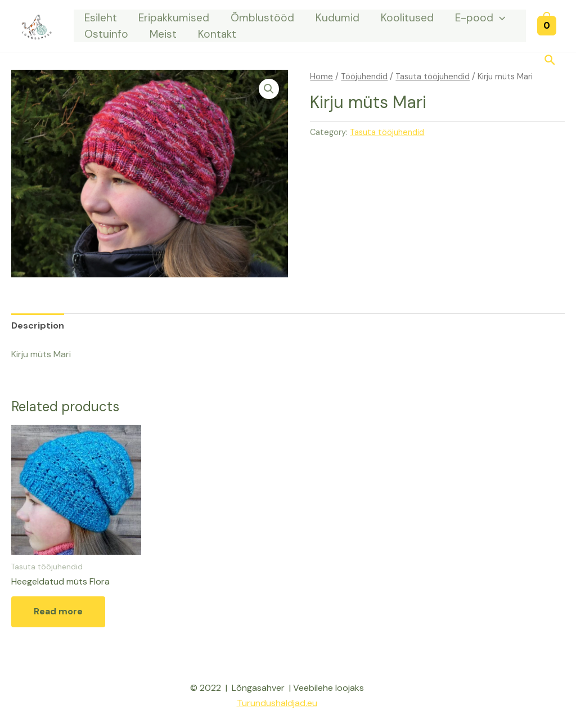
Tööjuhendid (364, 77)
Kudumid (337, 18)
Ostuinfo (106, 34)
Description (38, 325)
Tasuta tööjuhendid (433, 77)
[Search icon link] (550, 61)
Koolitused (407, 18)
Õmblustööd (262, 18)
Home (321, 77)
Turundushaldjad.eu (277, 703)
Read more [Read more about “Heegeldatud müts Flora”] (58, 611)
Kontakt (217, 34)
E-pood (480, 18)
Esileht (101, 18)
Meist (163, 34)
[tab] (38, 325)
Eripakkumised (174, 18)
